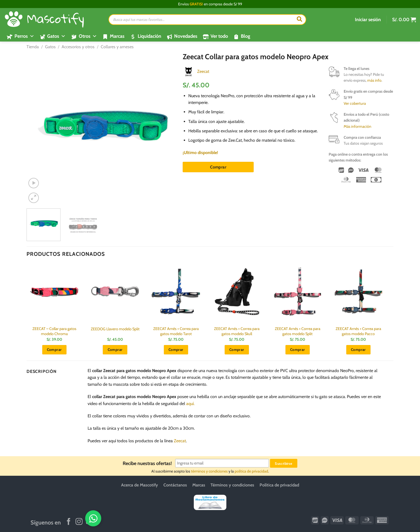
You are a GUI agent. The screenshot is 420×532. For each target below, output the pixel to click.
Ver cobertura (355, 103)
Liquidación (149, 36)
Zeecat (203, 71)
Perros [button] (24, 36)
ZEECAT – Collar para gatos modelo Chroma (54, 331)
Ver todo (219, 36)
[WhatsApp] (398, 518)
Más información (357, 126)
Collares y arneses (117, 47)
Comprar (218, 167)
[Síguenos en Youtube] (89, 522)
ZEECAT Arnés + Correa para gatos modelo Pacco (358, 331)
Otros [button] (88, 36)
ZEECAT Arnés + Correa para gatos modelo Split (298, 331)
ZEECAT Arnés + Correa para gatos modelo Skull (237, 331)
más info (374, 80)
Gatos (50, 47)
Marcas (117, 36)
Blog (245, 36)
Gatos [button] (56, 36)
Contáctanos (175, 485)
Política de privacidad (279, 485)
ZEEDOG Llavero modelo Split (115, 329)
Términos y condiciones (232, 485)
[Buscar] (299, 20)
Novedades (186, 36)
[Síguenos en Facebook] (69, 522)
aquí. (190, 404)
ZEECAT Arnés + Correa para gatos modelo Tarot (176, 331)
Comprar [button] (54, 350)
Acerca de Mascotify (140, 485)
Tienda (33, 47)
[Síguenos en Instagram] (79, 522)
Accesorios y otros (78, 47)
